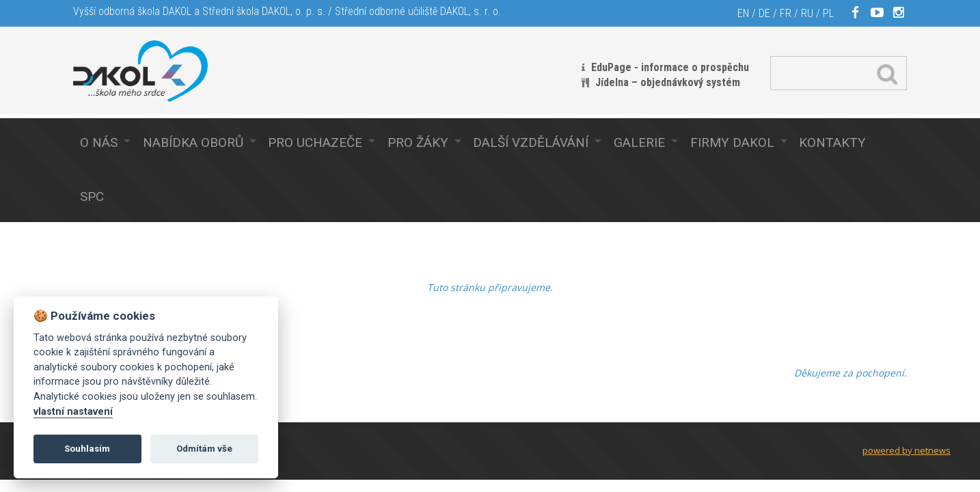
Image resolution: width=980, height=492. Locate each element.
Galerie (639, 142)
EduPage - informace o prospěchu (670, 67)
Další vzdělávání (531, 142)
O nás (99, 142)
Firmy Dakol (732, 142)
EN (743, 13)
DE (764, 13)
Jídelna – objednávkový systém (668, 82)
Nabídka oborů (193, 142)
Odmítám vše (204, 449)
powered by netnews (907, 450)
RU (807, 13)
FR (786, 13)
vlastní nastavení (73, 412)
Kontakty (832, 142)
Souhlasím (87, 449)
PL (828, 13)
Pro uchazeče (315, 142)
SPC (92, 196)
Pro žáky (418, 142)
